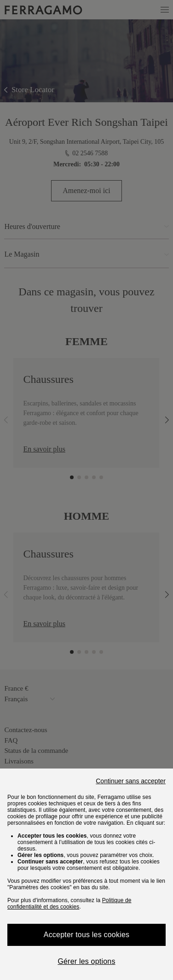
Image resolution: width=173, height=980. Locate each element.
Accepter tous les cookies (86, 935)
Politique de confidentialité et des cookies (69, 904)
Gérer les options (86, 961)
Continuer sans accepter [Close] (131, 781)
